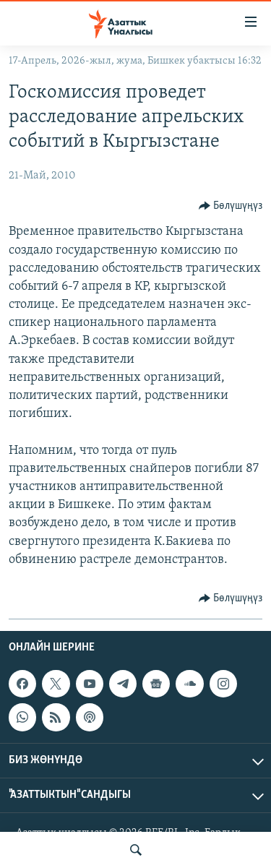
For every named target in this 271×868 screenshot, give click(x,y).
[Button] (231, 206)
